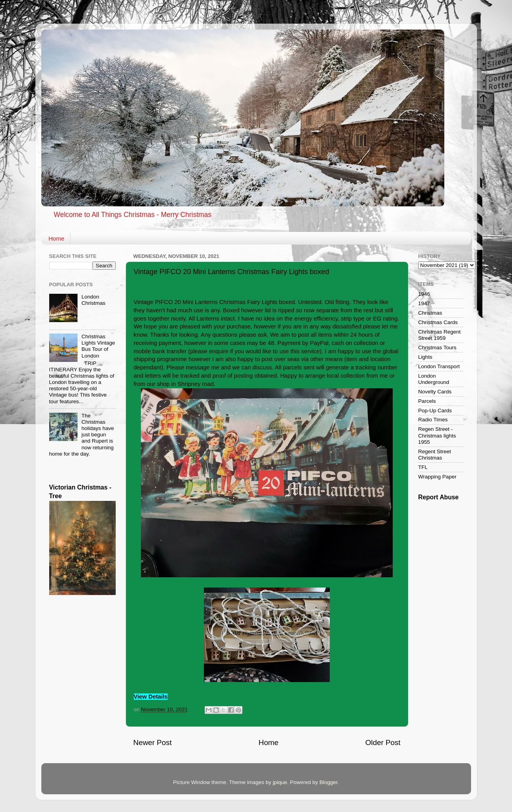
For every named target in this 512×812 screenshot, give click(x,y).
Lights (425, 357)
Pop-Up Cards (435, 411)
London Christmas (93, 300)
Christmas (430, 313)
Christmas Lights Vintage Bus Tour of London (98, 346)
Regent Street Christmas (435, 455)
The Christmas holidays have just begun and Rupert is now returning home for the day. (82, 435)
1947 (424, 303)
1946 (424, 294)
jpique (280, 782)
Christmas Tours (437, 348)
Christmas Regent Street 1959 (440, 335)
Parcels (427, 401)
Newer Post (153, 742)
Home (56, 238)
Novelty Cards (435, 392)
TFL (423, 467)
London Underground (434, 379)
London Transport (439, 366)
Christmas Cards (438, 322)
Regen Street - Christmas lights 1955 (437, 435)
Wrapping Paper (437, 477)
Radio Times (433, 420)
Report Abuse (439, 497)
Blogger (329, 782)
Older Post (383, 742)
